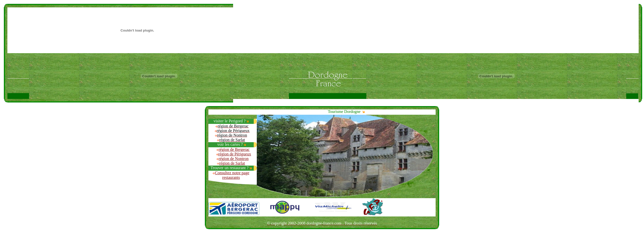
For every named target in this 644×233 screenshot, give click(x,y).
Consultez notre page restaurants (232, 175)
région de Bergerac (234, 149)
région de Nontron (233, 159)
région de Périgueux (235, 154)
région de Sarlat (232, 163)
